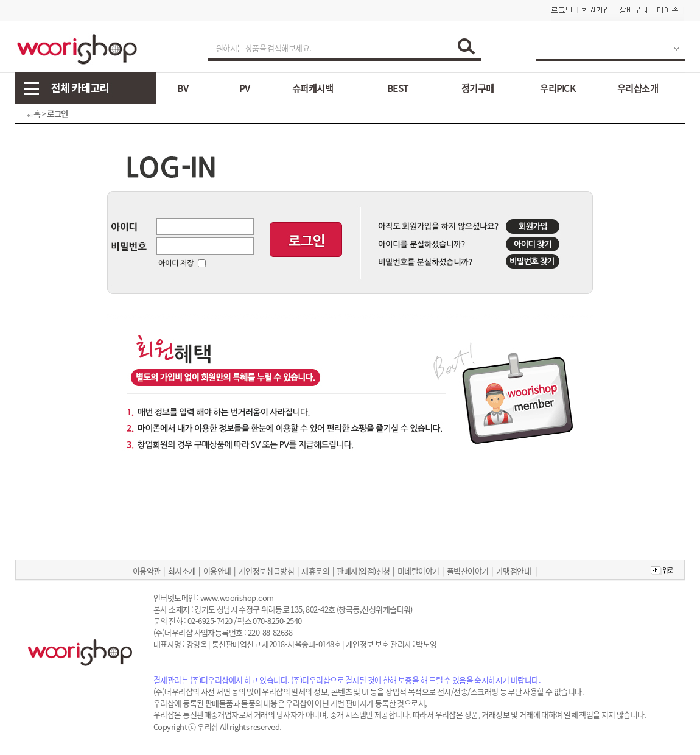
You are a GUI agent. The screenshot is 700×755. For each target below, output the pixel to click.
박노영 (426, 644)
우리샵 (208, 727)
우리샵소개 (638, 88)
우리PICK (558, 88)
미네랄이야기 (418, 571)
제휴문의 (315, 571)
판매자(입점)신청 (363, 571)
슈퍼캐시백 (313, 88)
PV (244, 88)
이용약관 (147, 571)
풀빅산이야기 (468, 571)
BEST (398, 88)
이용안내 (217, 571)
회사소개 (182, 571)
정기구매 (478, 88)
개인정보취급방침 (267, 571)
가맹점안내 (513, 571)
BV (183, 88)
